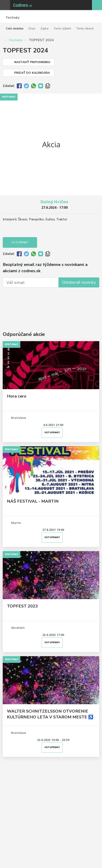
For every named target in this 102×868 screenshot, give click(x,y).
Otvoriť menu (5, 5)
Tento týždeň (62, 29)
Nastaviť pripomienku (32, 62)
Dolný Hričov (54, 202)
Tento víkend (85, 29)
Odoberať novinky (79, 282)
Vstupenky (20, 242)
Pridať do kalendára (32, 73)
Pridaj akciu (97, 5)
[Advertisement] (51, 303)
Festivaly (16, 40)
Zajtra (44, 29)
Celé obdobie (15, 29)
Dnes (32, 29)
